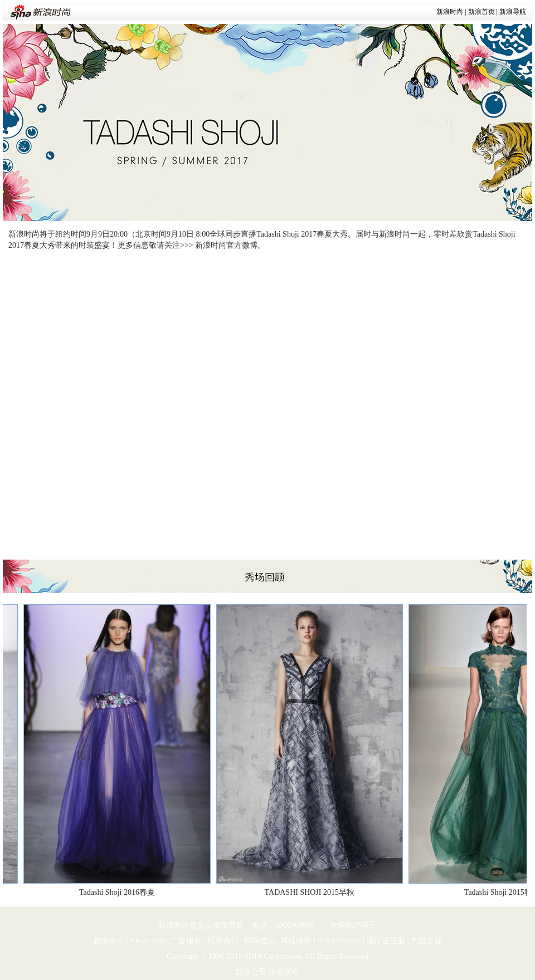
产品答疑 (426, 941)
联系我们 (223, 941)
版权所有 (284, 972)
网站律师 (296, 941)
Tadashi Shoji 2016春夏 (119, 892)
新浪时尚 (450, 12)
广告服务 (186, 941)
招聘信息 (260, 941)
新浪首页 (481, 12)
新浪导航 (513, 12)
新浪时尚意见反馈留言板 (201, 925)
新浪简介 (109, 941)
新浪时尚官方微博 (226, 245)
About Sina (147, 941)
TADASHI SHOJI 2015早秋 (311, 892)
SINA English (339, 941)
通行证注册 (386, 941)
